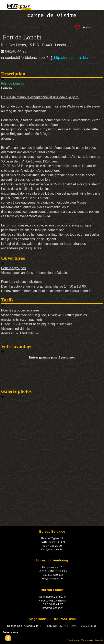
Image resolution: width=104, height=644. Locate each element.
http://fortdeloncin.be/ (71, 58)
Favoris (88, 27)
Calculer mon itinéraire (24, 27)
